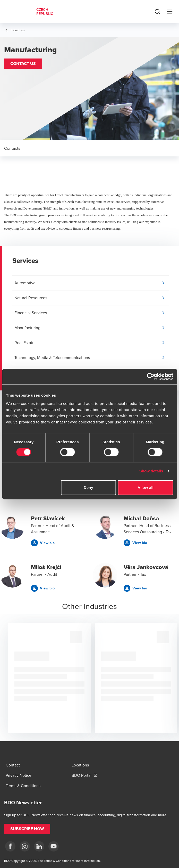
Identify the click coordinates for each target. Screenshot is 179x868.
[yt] (54, 846)
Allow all (146, 487)
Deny (88, 487)
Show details (151, 471)
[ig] (25, 846)
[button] (23, 64)
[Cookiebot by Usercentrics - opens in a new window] (151, 377)
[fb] (10, 846)
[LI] (39, 846)
